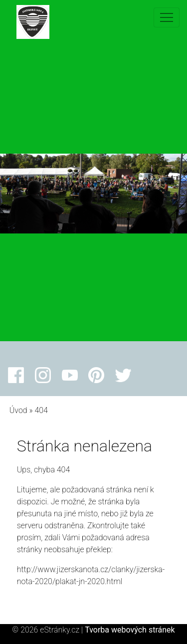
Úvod (18, 410)
